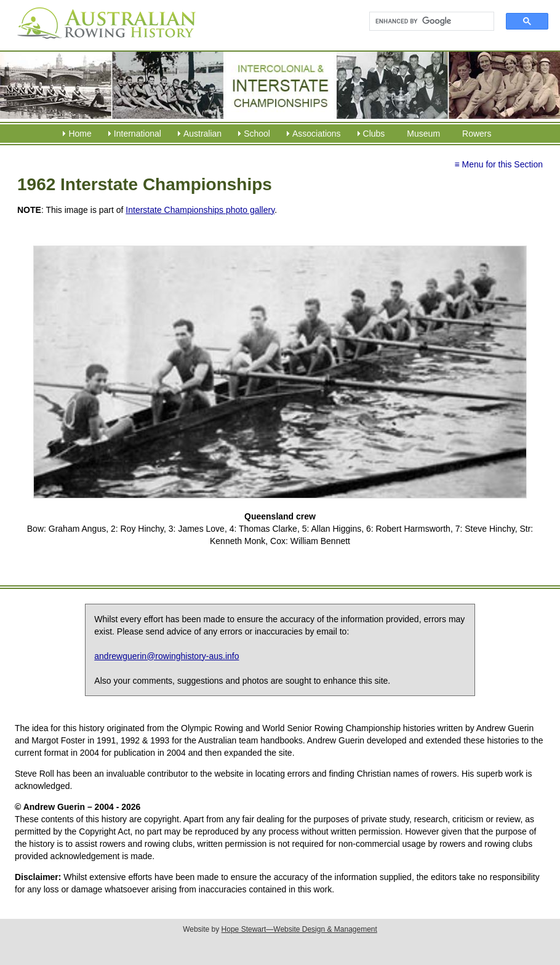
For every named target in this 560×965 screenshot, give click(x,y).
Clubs (374, 134)
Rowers (477, 134)
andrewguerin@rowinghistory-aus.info (166, 656)
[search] (426, 22)
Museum (423, 134)
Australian (202, 134)
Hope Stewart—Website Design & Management (299, 929)
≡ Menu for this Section (498, 164)
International (138, 134)
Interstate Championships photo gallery (200, 210)
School (257, 134)
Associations (317, 134)
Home (80, 134)
